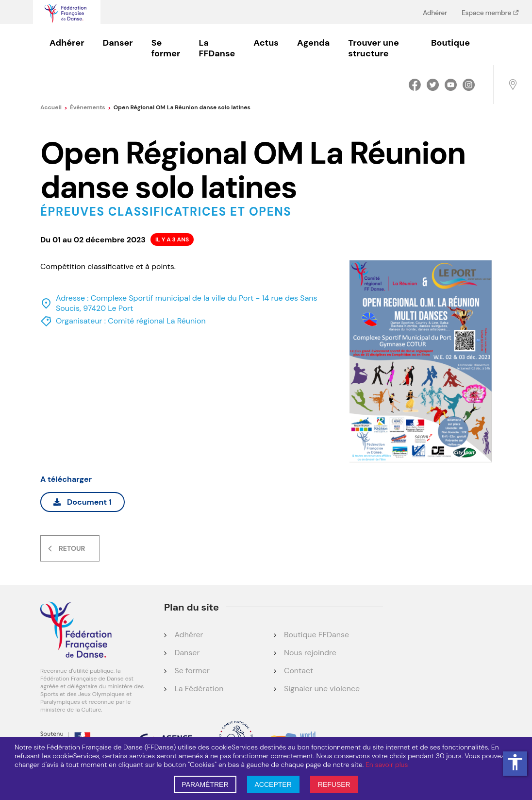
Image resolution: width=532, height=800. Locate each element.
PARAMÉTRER (205, 784)
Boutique (450, 43)
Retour (72, 548)
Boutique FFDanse (316, 635)
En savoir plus (387, 765)
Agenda (313, 43)
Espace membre (487, 12)
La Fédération (199, 689)
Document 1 (83, 502)
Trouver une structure (373, 48)
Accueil (54, 107)
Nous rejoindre (310, 653)
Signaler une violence (322, 689)
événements (91, 107)
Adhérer (435, 12)
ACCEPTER (273, 784)
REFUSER (334, 784)
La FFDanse (217, 48)
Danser (118, 43)
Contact (299, 671)
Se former (166, 48)
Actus (266, 43)
